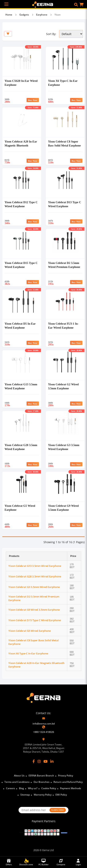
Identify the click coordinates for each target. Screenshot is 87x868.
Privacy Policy (66, 776)
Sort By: (51, 34)
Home (9, 15)
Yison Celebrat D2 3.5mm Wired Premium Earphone (64, 265)
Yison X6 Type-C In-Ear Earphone (28, 653)
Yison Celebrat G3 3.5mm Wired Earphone (64, 447)
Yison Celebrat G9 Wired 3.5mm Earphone (63, 508)
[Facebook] (34, 761)
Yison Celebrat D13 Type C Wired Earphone (65, 204)
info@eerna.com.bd (44, 724)
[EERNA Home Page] (44, 4)
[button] (76, 5)
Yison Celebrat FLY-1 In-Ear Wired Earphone (63, 326)
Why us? (33, 788)
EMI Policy (61, 795)
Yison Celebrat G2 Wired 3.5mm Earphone (63, 386)
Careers (10, 788)
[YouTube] (45, 761)
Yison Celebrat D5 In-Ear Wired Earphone (20, 326)
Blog (21, 788)
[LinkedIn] (52, 761)
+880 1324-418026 (44, 732)
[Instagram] (39, 761)
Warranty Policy (43, 795)
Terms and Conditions (17, 782)
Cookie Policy (49, 788)
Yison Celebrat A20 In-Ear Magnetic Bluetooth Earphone (21, 145)
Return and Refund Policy (68, 782)
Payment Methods (71, 788)
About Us (19, 776)
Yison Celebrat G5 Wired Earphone (30, 631)
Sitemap (25, 795)
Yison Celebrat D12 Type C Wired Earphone (21, 204)
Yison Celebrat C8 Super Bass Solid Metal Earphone (64, 143)
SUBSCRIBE (58, 810)
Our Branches (42, 782)
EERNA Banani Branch (41, 776)
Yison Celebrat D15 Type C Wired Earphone (21, 265)
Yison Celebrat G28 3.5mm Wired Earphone (21, 447)
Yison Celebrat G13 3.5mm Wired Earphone (21, 386)
